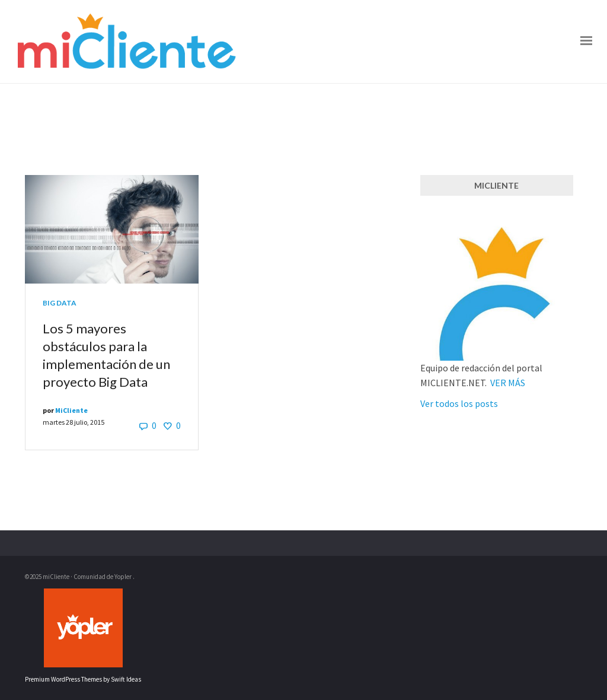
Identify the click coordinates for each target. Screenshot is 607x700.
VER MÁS (508, 383)
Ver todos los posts (459, 403)
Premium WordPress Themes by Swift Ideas (83, 679)
